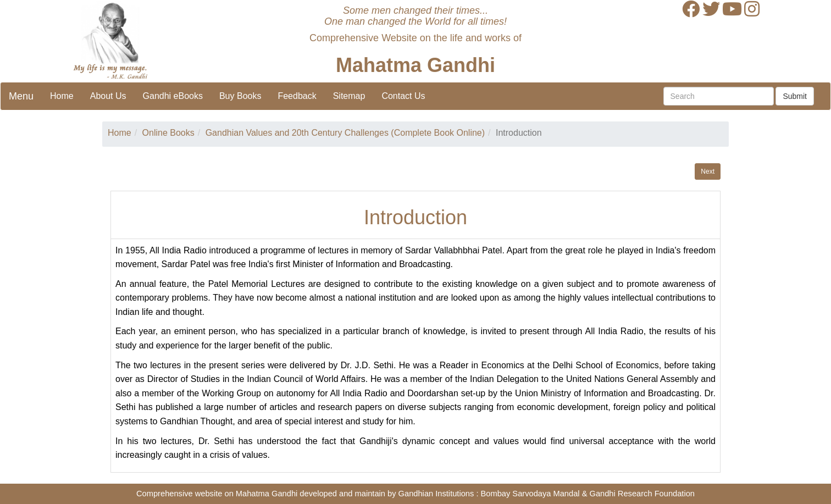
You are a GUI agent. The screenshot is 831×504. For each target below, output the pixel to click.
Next (708, 171)
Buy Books (240, 96)
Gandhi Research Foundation (642, 494)
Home (62, 96)
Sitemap (349, 96)
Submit (795, 96)
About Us (108, 96)
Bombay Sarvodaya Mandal (530, 494)
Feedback (297, 96)
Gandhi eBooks (173, 96)
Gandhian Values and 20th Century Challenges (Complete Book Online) (345, 133)
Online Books (168, 133)
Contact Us (403, 96)
